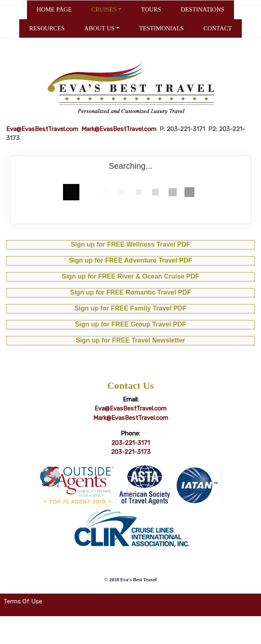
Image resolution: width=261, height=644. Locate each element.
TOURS (151, 9)
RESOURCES (47, 28)
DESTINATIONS (203, 9)
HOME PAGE (54, 9)
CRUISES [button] (104, 9)
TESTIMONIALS (161, 28)
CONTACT (218, 28)
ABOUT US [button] (99, 28)
